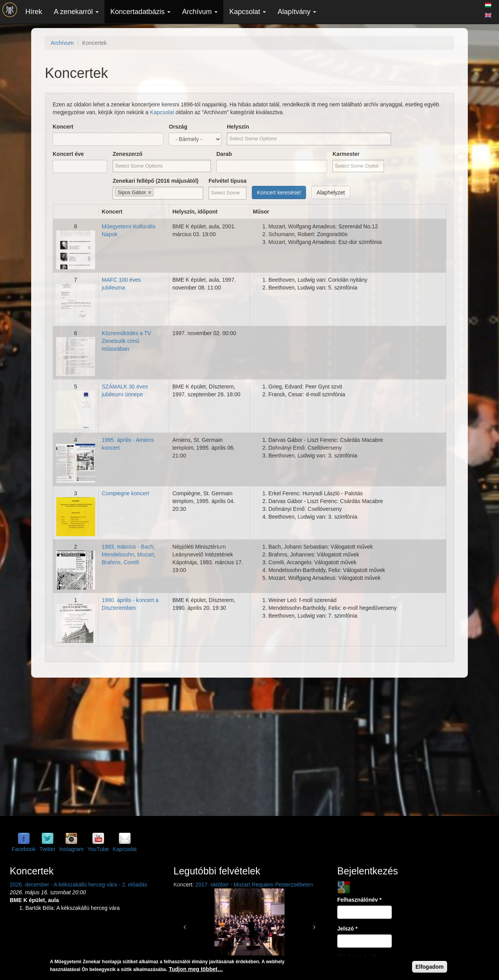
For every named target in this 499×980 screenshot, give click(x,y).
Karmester (346, 154)
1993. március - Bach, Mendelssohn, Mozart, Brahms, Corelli (129, 554)
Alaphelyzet (331, 192)
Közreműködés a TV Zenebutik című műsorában (127, 341)
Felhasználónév (359, 900)
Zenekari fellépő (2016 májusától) (156, 181)
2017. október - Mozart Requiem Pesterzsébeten (254, 885)
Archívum (200, 12)
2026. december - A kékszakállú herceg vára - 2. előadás (79, 885)
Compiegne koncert (125, 493)
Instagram (71, 849)
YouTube (98, 849)
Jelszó (347, 929)
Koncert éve (68, 154)
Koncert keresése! (279, 192)
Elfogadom (430, 967)
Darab (224, 154)
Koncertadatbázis (140, 12)
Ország (178, 127)
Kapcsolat (248, 12)
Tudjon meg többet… (196, 969)
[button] (185, 923)
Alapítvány (297, 12)
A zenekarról (76, 12)
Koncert (63, 127)
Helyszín (238, 127)
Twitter (47, 849)
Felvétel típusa (227, 181)
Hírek (34, 12)
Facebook (24, 849)
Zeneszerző (127, 154)
